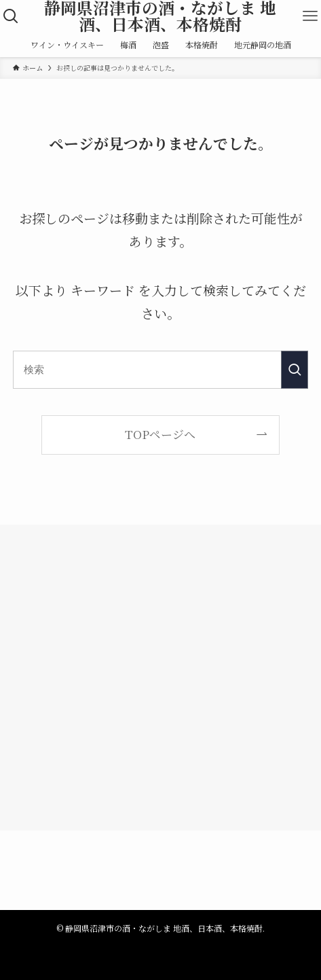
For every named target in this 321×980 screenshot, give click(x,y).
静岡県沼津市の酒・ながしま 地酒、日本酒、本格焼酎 (160, 16)
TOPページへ (160, 434)
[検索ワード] (160, 370)
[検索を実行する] (295, 370)
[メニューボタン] (310, 16)
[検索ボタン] (11, 16)
